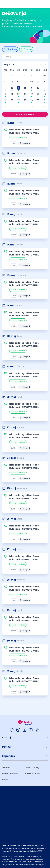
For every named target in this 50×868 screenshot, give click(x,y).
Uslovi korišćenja (33, 767)
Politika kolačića (32, 773)
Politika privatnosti (11, 773)
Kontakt (6, 779)
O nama (6, 767)
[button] (25, 738)
